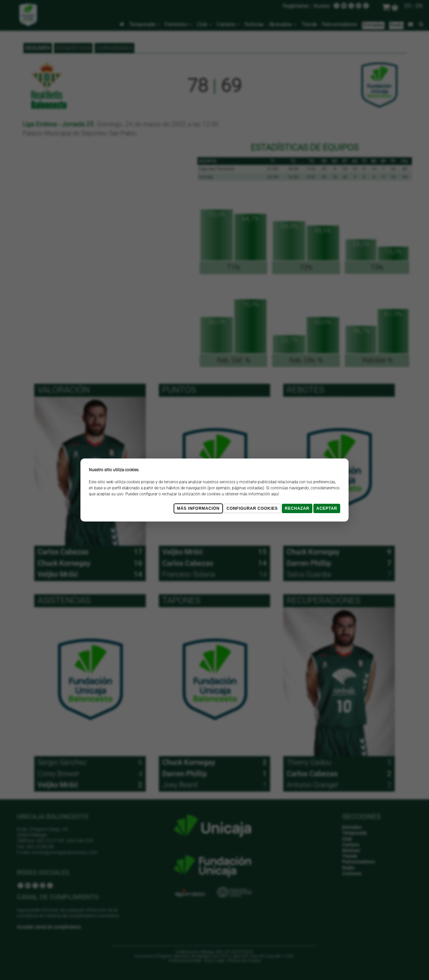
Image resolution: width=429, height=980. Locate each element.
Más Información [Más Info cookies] (198, 508)
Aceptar (327, 508)
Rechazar (297, 508)
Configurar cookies (252, 508)
